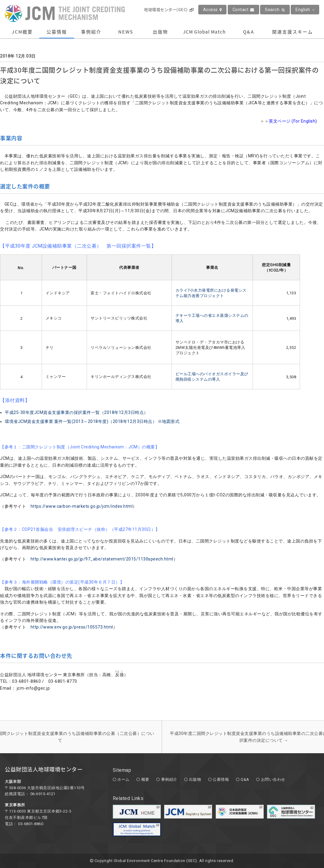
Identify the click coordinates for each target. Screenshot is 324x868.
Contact (243, 10)
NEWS (126, 32)
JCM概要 (22, 32)
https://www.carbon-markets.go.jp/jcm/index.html (82, 506)
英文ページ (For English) (293, 121)
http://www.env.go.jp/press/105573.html (72, 627)
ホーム (123, 779)
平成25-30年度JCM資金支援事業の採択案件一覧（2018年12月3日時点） (76, 412)
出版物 (160, 32)
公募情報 (57, 32)
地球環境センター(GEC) (169, 9)
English (305, 10)
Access (213, 10)
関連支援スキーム (292, 32)
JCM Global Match (204, 32)
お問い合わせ (273, 779)
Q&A (249, 32)
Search (275, 10)
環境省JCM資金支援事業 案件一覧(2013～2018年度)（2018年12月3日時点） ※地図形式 (92, 421)
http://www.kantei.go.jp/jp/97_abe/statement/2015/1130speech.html (102, 559)
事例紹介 (91, 32)
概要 (145, 779)
